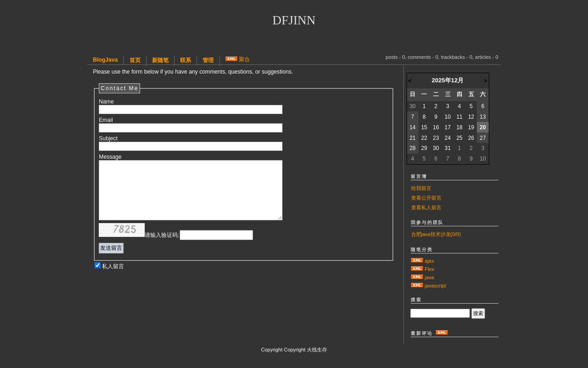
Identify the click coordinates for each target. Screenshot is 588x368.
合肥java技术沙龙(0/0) (436, 234)
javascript (435, 286)
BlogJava (105, 60)
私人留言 (113, 266)
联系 (186, 60)
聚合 (244, 59)
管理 (208, 60)
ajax (430, 261)
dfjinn (294, 20)
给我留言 (421, 188)
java (430, 277)
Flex (430, 269)
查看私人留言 (426, 207)
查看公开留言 (426, 198)
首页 (135, 60)
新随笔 (160, 60)
